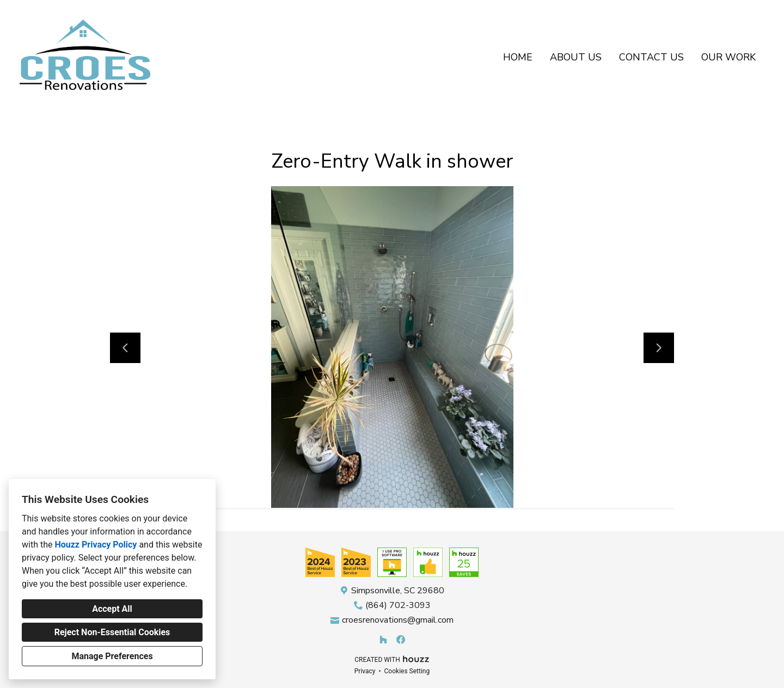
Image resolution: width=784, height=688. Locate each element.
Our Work (728, 57)
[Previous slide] (125, 348)
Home (518, 57)
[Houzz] (383, 640)
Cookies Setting (407, 671)
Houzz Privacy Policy (96, 545)
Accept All (112, 609)
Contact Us (651, 57)
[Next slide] (659, 348)
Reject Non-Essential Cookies (112, 632)
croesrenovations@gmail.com (398, 620)
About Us (576, 57)
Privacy (365, 671)
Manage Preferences (112, 656)
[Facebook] (401, 640)
